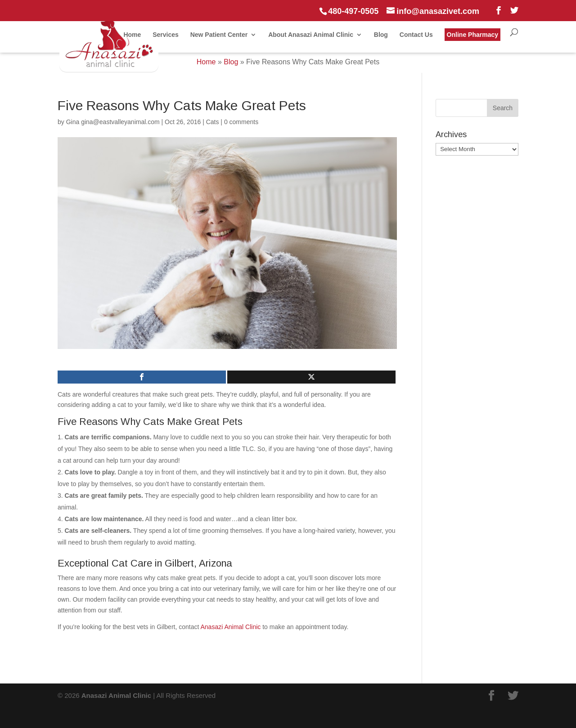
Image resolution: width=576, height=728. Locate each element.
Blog (381, 35)
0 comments (241, 122)
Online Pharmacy (472, 35)
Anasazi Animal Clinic (231, 627)
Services (166, 35)
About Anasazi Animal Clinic (311, 35)
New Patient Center (219, 35)
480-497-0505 (353, 11)
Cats (213, 122)
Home (132, 35)
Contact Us (416, 35)
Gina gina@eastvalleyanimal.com (113, 122)
